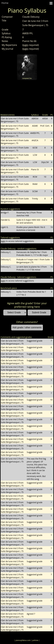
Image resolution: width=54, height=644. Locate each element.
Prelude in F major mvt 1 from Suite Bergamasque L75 (33, 261)
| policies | (35, 640)
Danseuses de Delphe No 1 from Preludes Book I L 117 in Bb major (32, 254)
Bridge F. (5, 213)
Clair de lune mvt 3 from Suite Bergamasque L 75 (15, 120)
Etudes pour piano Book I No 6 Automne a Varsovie (31, 229)
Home (5, 3)
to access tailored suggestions (17, 241)
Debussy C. (6, 252)
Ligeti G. (5, 227)
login (26, 45)
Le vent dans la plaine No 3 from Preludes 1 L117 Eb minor (32, 268)
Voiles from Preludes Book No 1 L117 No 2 (31, 293)
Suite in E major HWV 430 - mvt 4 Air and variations (32, 221)
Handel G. (5, 220)
